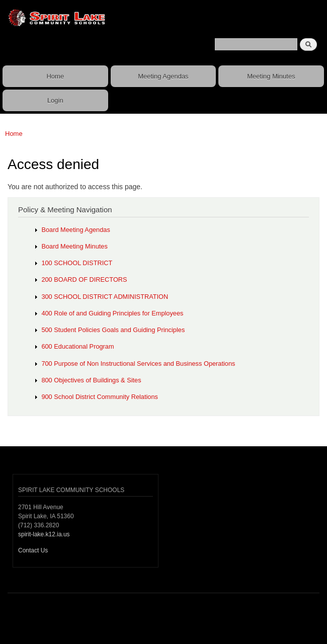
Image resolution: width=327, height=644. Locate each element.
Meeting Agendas (163, 76)
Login (55, 100)
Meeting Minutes (271, 76)
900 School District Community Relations (100, 397)
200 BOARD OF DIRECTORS (84, 279)
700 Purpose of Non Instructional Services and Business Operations (138, 364)
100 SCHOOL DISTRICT (77, 263)
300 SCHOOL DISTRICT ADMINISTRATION (105, 297)
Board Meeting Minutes (74, 246)
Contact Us (33, 550)
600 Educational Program (77, 346)
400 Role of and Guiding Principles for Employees (112, 313)
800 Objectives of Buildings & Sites (91, 380)
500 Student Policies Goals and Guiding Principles (113, 330)
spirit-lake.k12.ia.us (44, 534)
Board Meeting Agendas (75, 230)
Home (55, 76)
